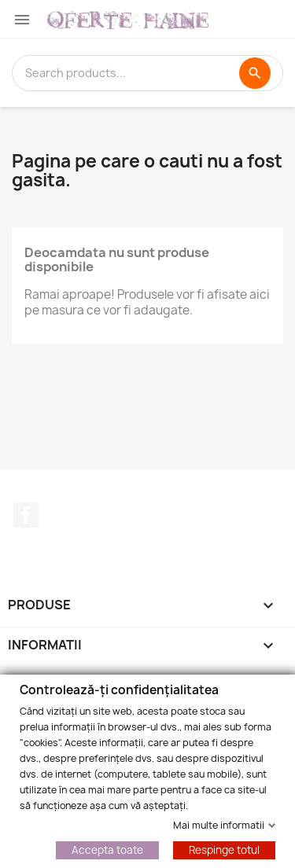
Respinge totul (224, 849)
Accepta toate (107, 849)
